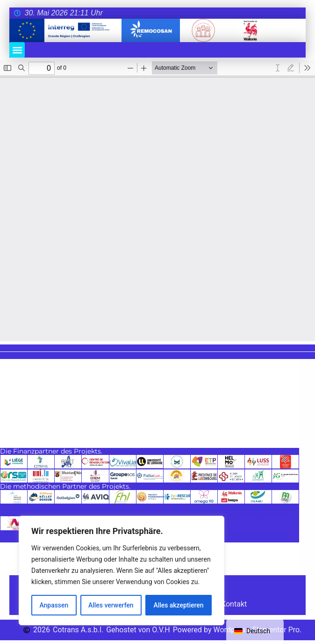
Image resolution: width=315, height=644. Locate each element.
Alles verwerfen (111, 605)
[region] (122, 571)
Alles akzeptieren (179, 605)
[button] (17, 50)
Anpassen (54, 605)
